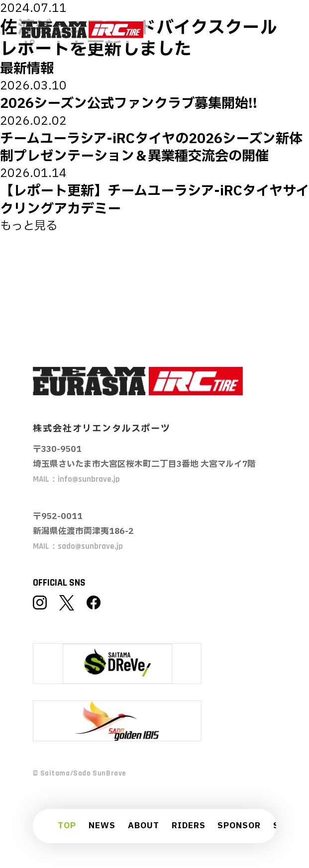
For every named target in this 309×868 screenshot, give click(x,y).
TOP (67, 826)
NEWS (102, 826)
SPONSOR (239, 826)
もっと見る (29, 226)
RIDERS (189, 826)
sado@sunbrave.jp (90, 547)
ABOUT (144, 826)
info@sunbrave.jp (89, 479)
